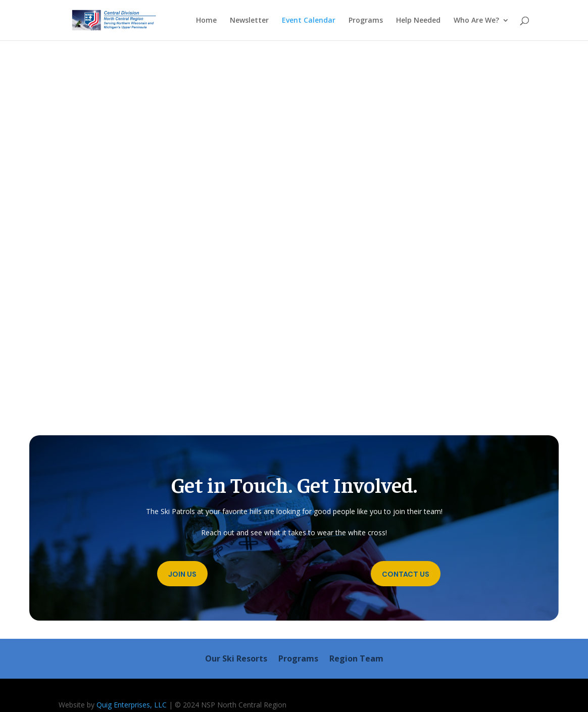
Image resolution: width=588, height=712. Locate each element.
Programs (366, 21)
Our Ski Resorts (236, 659)
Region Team (356, 659)
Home (206, 21)
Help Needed (418, 21)
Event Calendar (309, 21)
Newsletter (249, 21)
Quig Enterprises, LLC (132, 705)
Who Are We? (476, 21)
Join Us (182, 574)
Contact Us (406, 574)
